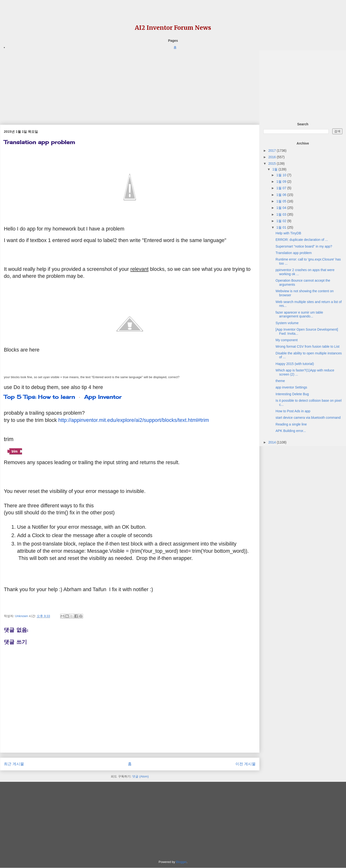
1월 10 (282, 175)
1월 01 (282, 227)
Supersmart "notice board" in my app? (304, 246)
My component (287, 340)
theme (280, 381)
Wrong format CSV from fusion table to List (308, 346)
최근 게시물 (14, 764)
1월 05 (282, 201)
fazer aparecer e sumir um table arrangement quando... (299, 314)
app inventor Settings (291, 387)
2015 (273, 164)
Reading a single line (291, 424)
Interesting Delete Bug (292, 394)
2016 (273, 157)
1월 (275, 169)
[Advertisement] (130, 84)
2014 (273, 442)
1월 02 (282, 221)
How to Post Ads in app (293, 411)
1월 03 (282, 214)
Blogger (181, 862)
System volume (287, 323)
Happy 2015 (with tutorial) (295, 364)
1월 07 (282, 188)
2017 (273, 151)
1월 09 (282, 182)
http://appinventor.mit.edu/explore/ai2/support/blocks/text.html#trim (133, 420)
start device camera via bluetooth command (308, 418)
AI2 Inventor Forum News (173, 28)
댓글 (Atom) (140, 776)
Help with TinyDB (288, 233)
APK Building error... (291, 431)
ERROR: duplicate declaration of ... (302, 240)
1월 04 (282, 208)
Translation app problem (294, 253)
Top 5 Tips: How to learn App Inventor (63, 397)
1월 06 (282, 195)
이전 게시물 (246, 764)
